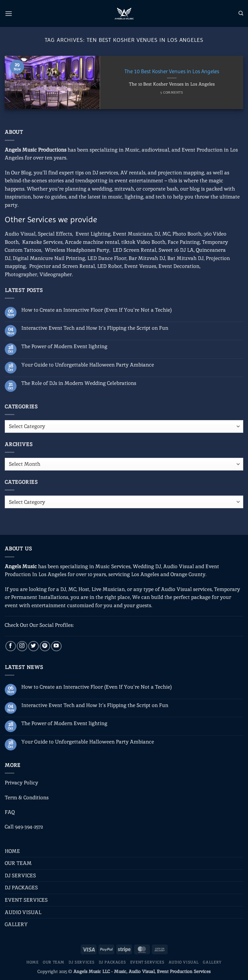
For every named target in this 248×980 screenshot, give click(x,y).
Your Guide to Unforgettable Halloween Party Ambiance (88, 365)
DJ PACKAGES (21, 888)
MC (166, 234)
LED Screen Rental (134, 250)
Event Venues (140, 266)
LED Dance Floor (107, 258)
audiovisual (155, 150)
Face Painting (184, 242)
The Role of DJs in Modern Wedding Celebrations (79, 383)
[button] (9, 13)
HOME (12, 851)
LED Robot (110, 266)
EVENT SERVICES (26, 900)
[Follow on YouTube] (56, 646)
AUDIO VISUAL (23, 912)
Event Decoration (179, 266)
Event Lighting (93, 234)
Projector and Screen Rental (62, 266)
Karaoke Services (42, 242)
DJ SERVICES (20, 876)
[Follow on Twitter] (34, 646)
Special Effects (55, 234)
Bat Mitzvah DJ (185, 258)
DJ (157, 234)
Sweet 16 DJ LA (176, 250)
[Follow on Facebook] (11, 646)
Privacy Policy (21, 783)
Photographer (21, 274)
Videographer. (56, 274)
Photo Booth (187, 234)
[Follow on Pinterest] (45, 646)
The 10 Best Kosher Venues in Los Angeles (172, 71)
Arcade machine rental (92, 242)
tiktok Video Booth (143, 242)
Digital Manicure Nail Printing (49, 258)
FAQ (10, 812)
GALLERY (16, 924)
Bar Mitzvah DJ (147, 258)
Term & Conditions (27, 798)
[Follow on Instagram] (22, 646)
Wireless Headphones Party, (77, 250)
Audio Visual (20, 234)
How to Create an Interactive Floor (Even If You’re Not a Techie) (97, 310)
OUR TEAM (18, 863)
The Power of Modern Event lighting (64, 346)
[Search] (241, 13)
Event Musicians (132, 234)
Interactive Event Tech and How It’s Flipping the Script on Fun (95, 328)
